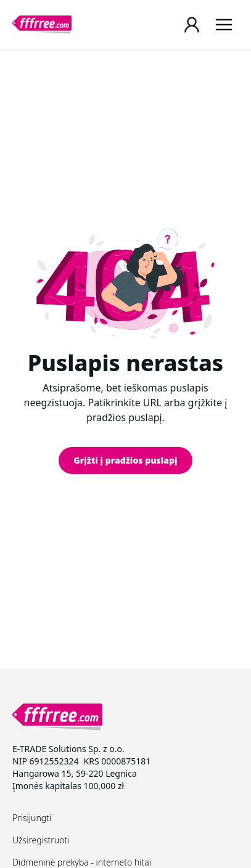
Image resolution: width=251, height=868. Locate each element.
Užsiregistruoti (41, 840)
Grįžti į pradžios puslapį (125, 460)
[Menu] (224, 25)
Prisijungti (32, 818)
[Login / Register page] (192, 25)
